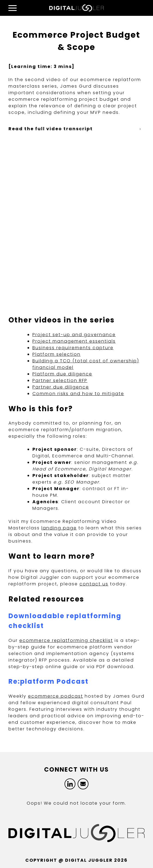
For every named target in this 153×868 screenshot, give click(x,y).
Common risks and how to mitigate (78, 394)
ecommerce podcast (56, 696)
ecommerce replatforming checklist (66, 640)
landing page (59, 528)
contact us (94, 584)
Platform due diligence (62, 374)
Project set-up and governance (74, 335)
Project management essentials (74, 341)
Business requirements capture (73, 348)
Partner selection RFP (60, 380)
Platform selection (56, 354)
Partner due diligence (61, 387)
